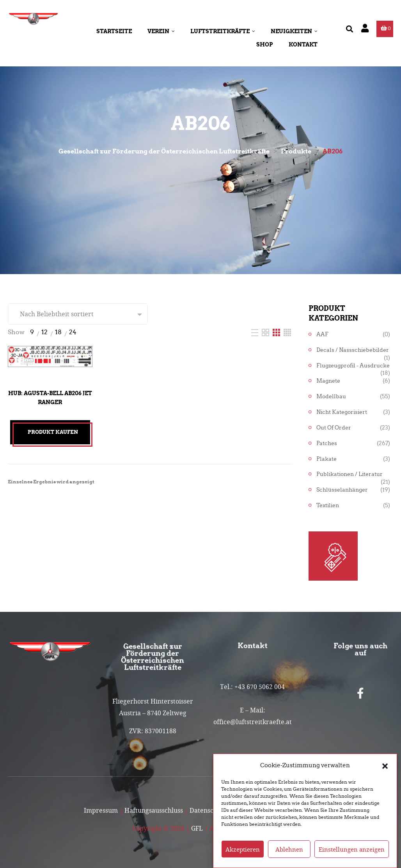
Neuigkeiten (294, 31)
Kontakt (303, 45)
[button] (385, 774)
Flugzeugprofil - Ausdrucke (353, 366)
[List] (256, 332)
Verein (161, 31)
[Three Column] (277, 332)
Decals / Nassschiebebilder (353, 350)
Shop (265, 45)
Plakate (326, 459)
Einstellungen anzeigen (352, 858)
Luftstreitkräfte (223, 31)
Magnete (328, 381)
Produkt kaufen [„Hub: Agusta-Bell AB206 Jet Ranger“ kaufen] (53, 432)
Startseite (114, 31)
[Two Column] (266, 332)
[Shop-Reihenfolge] (78, 314)
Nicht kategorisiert (342, 412)
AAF (322, 334)
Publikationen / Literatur (350, 474)
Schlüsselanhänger (342, 490)
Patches (327, 443)
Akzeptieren (243, 858)
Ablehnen (289, 858)
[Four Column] (287, 332)
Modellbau (331, 397)
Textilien (328, 505)
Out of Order (334, 428)
